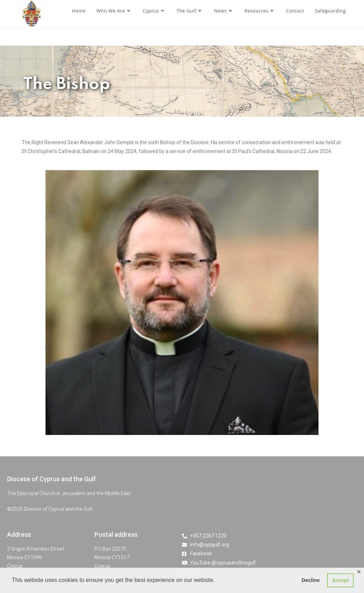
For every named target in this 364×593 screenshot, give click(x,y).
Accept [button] (341, 580)
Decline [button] (311, 580)
